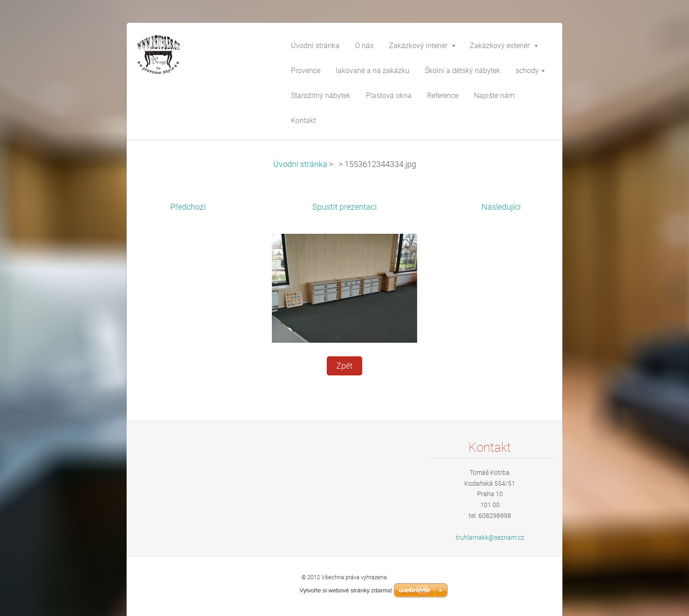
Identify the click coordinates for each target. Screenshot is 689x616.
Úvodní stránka (300, 164)
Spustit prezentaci (344, 207)
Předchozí (188, 207)
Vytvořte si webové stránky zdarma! (346, 590)
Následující (501, 207)
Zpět (344, 366)
